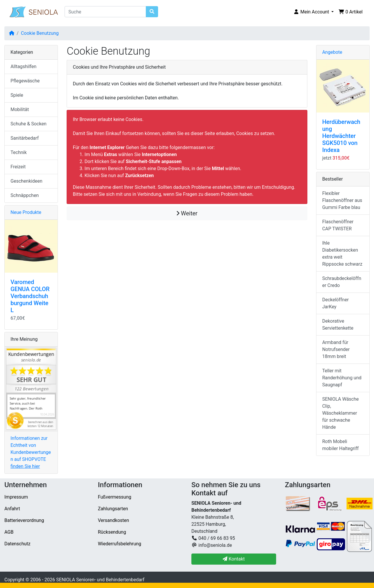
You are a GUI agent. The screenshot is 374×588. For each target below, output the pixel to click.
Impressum (16, 497)
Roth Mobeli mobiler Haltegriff (341, 445)
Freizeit (18, 167)
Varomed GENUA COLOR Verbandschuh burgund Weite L (30, 296)
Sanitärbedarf (25, 138)
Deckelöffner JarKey (336, 303)
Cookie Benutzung (40, 33)
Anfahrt (12, 509)
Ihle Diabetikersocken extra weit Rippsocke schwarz (342, 254)
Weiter (187, 213)
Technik (19, 152)
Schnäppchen (25, 195)
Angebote (332, 52)
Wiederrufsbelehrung (120, 544)
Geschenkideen (26, 181)
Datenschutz (17, 544)
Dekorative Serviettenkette (338, 325)
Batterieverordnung (24, 520)
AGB (9, 532)
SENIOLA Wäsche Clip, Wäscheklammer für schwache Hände (341, 413)
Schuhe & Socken (28, 124)
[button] (314, 12)
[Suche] (105, 12)
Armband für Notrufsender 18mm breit (336, 349)
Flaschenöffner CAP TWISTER (338, 225)
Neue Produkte (26, 212)
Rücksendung (112, 532)
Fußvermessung (115, 497)
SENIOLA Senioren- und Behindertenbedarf (100, 580)
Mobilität (20, 109)
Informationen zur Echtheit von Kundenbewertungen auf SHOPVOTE (31, 452)
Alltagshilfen (24, 66)
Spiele (17, 95)
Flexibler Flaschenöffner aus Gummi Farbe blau (342, 200)
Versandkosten (114, 520)
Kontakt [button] (234, 559)
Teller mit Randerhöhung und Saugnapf (342, 378)
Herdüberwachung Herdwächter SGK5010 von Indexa (341, 136)
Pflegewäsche (25, 81)
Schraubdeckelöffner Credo (342, 282)
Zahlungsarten (113, 509)
